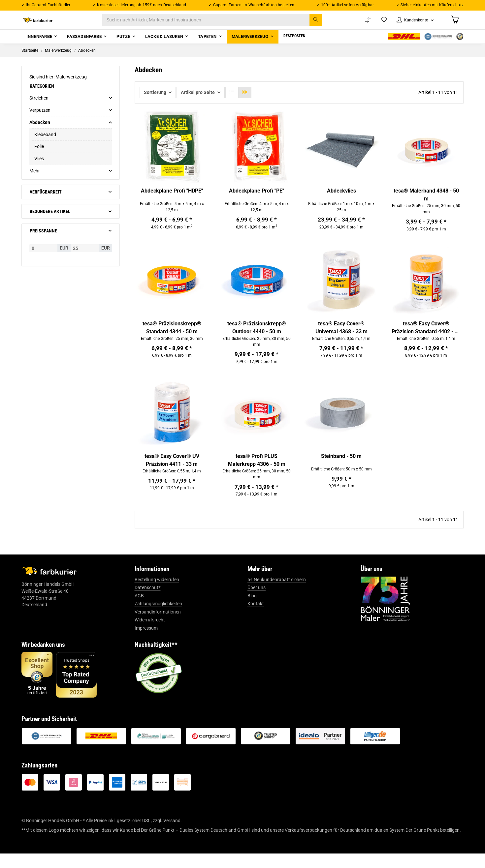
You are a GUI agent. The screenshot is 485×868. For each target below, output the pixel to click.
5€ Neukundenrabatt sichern (277, 594)
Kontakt (256, 618)
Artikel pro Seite (198, 100)
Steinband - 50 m (341, 468)
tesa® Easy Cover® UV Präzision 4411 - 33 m (172, 472)
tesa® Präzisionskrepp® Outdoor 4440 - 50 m (257, 337)
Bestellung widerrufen (157, 594)
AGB (139, 610)
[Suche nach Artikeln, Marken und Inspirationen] (219, 24)
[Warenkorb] (454, 23)
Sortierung (155, 100)
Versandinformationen (158, 626)
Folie (39, 154)
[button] (411, 24)
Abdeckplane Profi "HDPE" (172, 198)
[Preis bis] (85, 255)
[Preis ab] (43, 255)
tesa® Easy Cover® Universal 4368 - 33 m (341, 337)
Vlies (39, 166)
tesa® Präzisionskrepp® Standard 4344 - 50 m (172, 337)
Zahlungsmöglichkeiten (158, 618)
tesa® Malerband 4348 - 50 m (426, 202)
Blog (252, 610)
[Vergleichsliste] (362, 24)
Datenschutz (148, 602)
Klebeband (45, 142)
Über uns (257, 602)
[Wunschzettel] (378, 24)
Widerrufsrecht (150, 635)
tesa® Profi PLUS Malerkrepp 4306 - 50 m (257, 472)
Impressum (146, 643)
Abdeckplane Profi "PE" (257, 198)
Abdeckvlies (341, 198)
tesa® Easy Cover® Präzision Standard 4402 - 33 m (426, 338)
